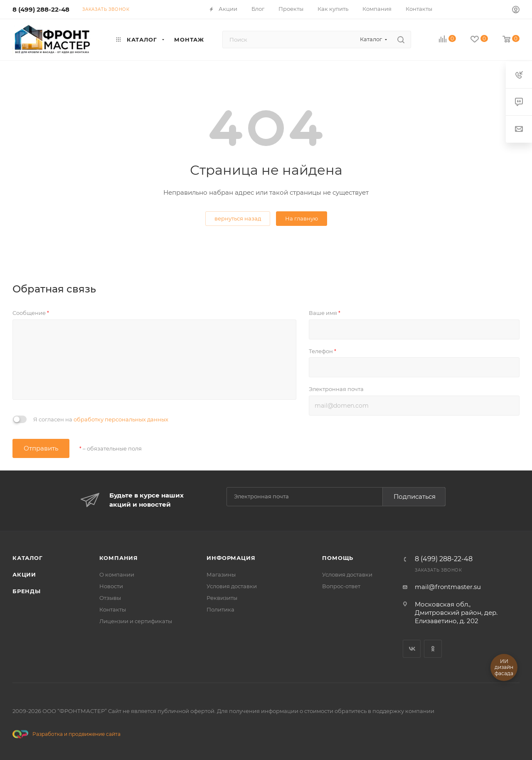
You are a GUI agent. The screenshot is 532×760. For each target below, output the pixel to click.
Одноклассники (433, 649)
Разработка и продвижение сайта (66, 734)
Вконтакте (412, 649)
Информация (231, 558)
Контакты (113, 609)
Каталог (28, 558)
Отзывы (110, 598)
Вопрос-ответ (341, 586)
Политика (220, 609)
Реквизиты (222, 598)
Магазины (221, 574)
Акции (24, 574)
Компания (119, 558)
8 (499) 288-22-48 (41, 9)
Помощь (338, 558)
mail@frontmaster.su (448, 587)
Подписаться (415, 496)
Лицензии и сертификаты (136, 621)
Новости (111, 586)
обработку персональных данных (121, 419)
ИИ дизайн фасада (504, 667)
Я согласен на (101, 419)
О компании (117, 574)
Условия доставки (232, 586)
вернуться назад (238, 218)
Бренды (27, 591)
